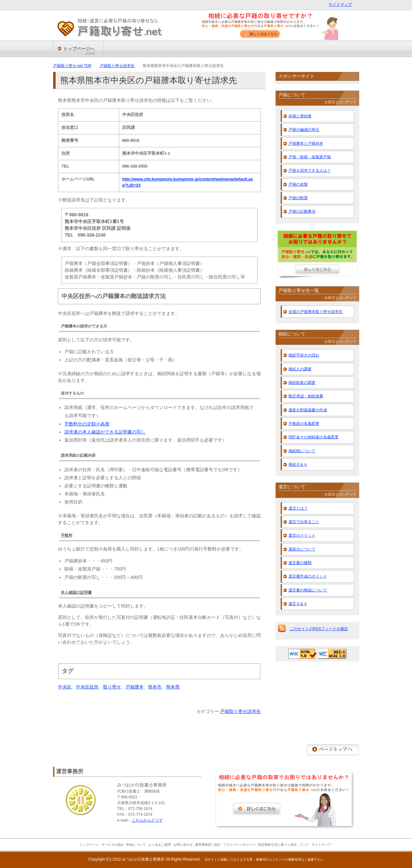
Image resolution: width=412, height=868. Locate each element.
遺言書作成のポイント (308, 576)
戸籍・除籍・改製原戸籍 (310, 157)
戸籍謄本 (135, 687)
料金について (136, 845)
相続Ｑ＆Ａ (298, 464)
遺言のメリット (302, 535)
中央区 (65, 687)
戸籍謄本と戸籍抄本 (306, 143)
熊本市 (155, 687)
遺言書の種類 (300, 563)
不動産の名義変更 (304, 424)
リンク (304, 845)
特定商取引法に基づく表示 (277, 845)
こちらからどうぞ (147, 820)
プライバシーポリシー (239, 845)
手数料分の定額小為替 (87, 424)
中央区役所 (87, 687)
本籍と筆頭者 (300, 116)
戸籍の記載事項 (302, 211)
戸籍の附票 (298, 198)
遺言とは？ (298, 508)
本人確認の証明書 (76, 592)
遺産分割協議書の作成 (308, 410)
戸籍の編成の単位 (304, 130)
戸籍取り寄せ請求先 (240, 711)
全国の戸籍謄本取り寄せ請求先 (315, 312)
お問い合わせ (183, 845)
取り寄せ (112, 687)
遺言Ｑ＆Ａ (298, 604)
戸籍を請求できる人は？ (310, 171)
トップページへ (79, 51)
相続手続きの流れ (304, 355)
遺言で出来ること (304, 522)
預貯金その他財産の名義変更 (314, 437)
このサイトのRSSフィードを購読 (319, 629)
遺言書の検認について (308, 590)
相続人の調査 (300, 369)
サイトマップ (340, 5)
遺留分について (302, 549)
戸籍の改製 (298, 184)
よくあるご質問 (160, 845)
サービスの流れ (113, 845)
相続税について (302, 451)
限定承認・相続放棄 (306, 396)
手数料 (67, 535)
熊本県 (173, 687)
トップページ (89, 845)
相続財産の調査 (302, 383)
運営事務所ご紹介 (208, 845)
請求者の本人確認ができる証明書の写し (105, 432)
